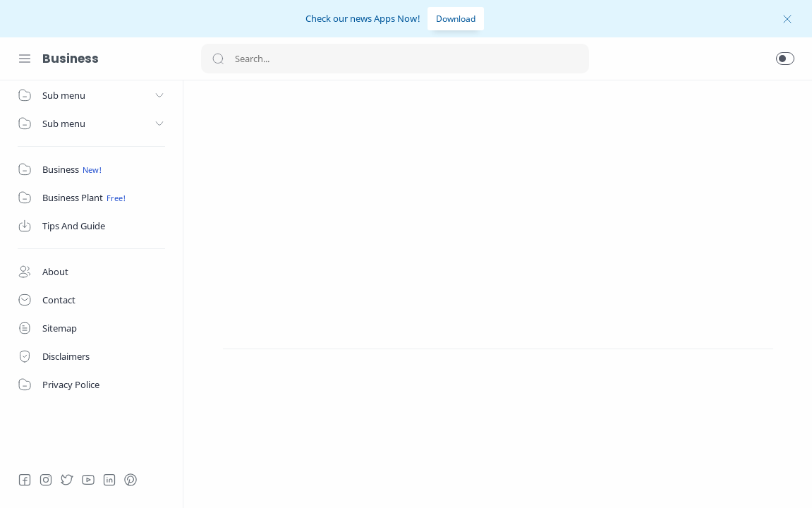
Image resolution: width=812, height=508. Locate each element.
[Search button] (218, 59)
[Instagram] (46, 480)
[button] (785, 59)
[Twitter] (67, 480)
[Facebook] (25, 480)
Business (71, 59)
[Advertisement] (498, 197)
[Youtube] (88, 480)
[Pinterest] (131, 480)
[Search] (395, 59)
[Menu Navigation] (25, 59)
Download (456, 19)
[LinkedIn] (109, 480)
